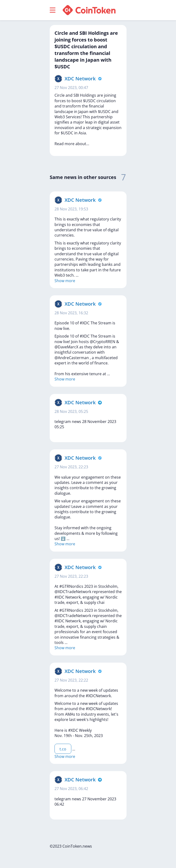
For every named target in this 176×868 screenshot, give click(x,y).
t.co (63, 749)
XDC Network (80, 79)
